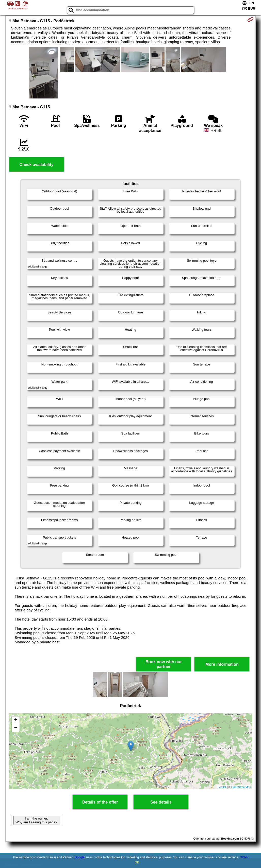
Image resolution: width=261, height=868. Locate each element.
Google (80, 857)
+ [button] (16, 720)
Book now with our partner (164, 664)
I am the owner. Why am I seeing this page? (36, 820)
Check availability (36, 165)
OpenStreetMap (241, 787)
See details (161, 802)
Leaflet (222, 787)
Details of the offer (100, 802)
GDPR (244, 857)
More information (222, 664)
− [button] (16, 728)
